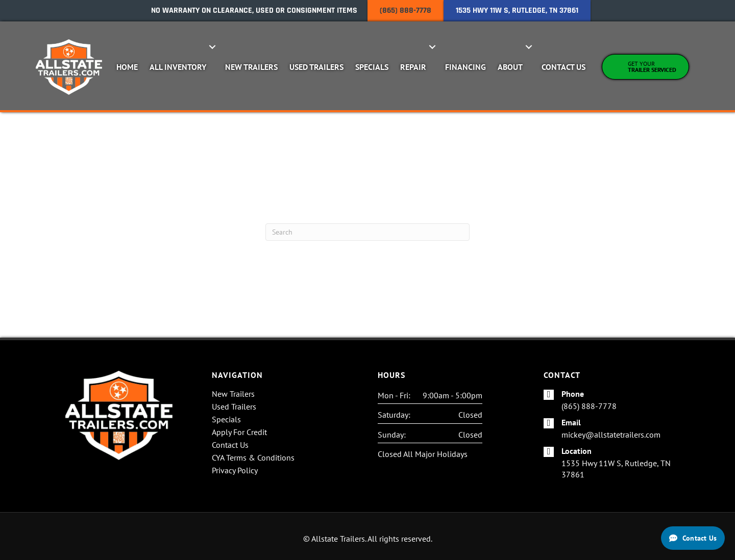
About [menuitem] (510, 67)
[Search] (367, 232)
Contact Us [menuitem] (563, 67)
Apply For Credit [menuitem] (239, 432)
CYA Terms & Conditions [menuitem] (253, 458)
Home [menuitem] (127, 67)
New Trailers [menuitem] (251, 67)
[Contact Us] (693, 538)
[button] (213, 47)
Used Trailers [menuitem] (316, 67)
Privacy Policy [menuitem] (235, 471)
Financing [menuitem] (465, 67)
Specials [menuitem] (372, 67)
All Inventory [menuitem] (178, 67)
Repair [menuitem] (413, 67)
